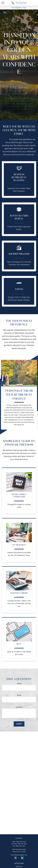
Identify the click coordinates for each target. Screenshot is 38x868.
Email (19, 695)
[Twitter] (19, 858)
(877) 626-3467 (22, 844)
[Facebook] (16, 858)
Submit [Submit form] (19, 724)
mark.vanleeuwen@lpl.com (19, 855)
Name (19, 684)
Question (19, 707)
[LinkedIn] (22, 858)
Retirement (19, 867)
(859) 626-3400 (21, 842)
